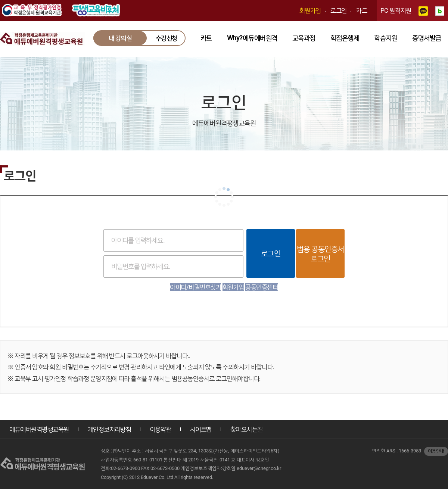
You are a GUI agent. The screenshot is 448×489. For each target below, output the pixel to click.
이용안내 (436, 451)
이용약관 (161, 429)
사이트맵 (201, 429)
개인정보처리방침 (109, 429)
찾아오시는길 (247, 429)
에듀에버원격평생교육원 (39, 429)
